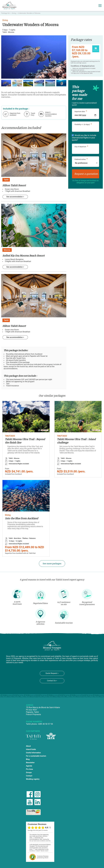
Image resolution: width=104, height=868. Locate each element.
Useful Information (33, 753)
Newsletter (30, 763)
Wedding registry (33, 779)
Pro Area (29, 769)
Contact (29, 776)
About (28, 746)
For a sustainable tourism (36, 756)
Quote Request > (52, 673)
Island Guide (31, 749)
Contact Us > (52, 681)
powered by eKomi (43, 857)
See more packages (52, 564)
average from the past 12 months (38, 830)
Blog (28, 759)
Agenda (29, 766)
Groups (29, 773)
